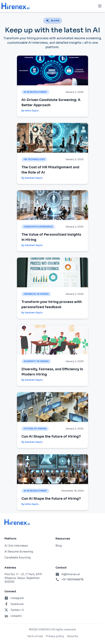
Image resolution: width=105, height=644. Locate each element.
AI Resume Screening (19, 552)
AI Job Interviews (16, 546)
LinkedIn (16, 616)
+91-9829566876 (73, 579)
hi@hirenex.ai (71, 574)
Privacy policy (55, 636)
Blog (59, 546)
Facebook (17, 604)
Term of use (35, 636)
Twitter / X (17, 610)
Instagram (17, 598)
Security (73, 636)
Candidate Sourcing (17, 558)
